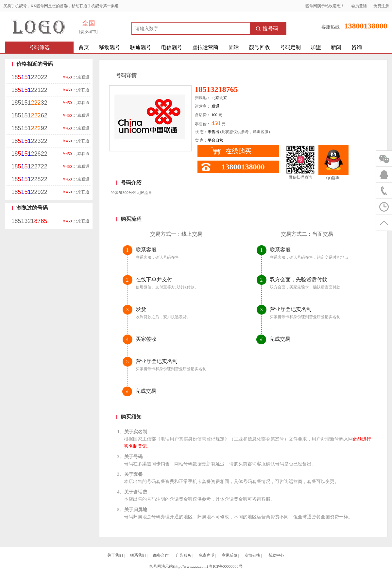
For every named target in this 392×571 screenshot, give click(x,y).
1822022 (29, 77)
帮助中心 (276, 555)
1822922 (29, 192)
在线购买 (238, 151)
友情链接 (252, 555)
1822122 (29, 90)
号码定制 (290, 47)
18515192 (29, 128)
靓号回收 (260, 47)
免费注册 (381, 6)
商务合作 (161, 555)
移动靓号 (110, 47)
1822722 (29, 166)
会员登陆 (359, 6)
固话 (234, 47)
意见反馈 (230, 555)
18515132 (29, 103)
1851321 (29, 221)
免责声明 (207, 555)
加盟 (316, 47)
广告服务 (184, 555)
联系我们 (138, 555)
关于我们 (115, 555)
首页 (84, 47)
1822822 (29, 179)
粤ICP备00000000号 (226, 566)
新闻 (336, 47)
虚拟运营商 (205, 47)
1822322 (29, 141)
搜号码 (267, 29)
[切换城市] (89, 32)
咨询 (357, 47)
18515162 (29, 115)
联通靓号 (141, 47)
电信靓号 (172, 47)
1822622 (29, 154)
